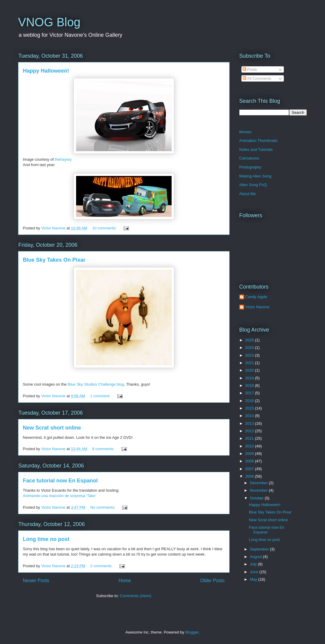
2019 (250, 378)
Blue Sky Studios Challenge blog (96, 384)
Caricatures (249, 158)
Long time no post (46, 539)
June (255, 572)
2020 (250, 370)
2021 (250, 363)
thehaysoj (63, 159)
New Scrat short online (52, 428)
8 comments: (104, 449)
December (259, 483)
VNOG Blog (49, 22)
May (254, 579)
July (254, 564)
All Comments (257, 78)
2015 (250, 408)
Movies (245, 132)
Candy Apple (256, 297)
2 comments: (102, 566)
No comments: (103, 507)
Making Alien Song (255, 176)
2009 (250, 454)
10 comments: (105, 228)
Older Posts (212, 581)
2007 (250, 469)
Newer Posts (36, 581)
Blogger (192, 632)
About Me (248, 194)
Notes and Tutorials (256, 149)
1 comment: (101, 396)
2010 (250, 446)
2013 (250, 423)
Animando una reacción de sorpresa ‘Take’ (60, 496)
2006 (250, 476)
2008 (250, 461)
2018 (250, 385)
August (256, 557)
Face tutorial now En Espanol (60, 481)
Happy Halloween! (46, 71)
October (257, 498)
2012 (250, 431)
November (259, 490)
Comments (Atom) (136, 596)
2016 (250, 401)
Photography (250, 167)
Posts (250, 69)
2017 (250, 393)
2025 (250, 340)
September (260, 549)
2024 (250, 348)
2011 (250, 438)
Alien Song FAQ (253, 185)
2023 (250, 355)
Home (125, 581)
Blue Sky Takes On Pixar (54, 260)
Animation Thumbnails (258, 141)
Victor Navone (257, 307)
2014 (250, 416)
